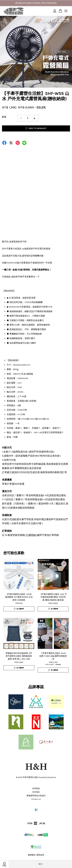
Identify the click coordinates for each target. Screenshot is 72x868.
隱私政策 (40, 855)
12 (58, 82)
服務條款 (32, 855)
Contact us (36, 799)
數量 (4, 117)
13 (62, 82)
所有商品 (36, 788)
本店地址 (36, 792)
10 (48, 82)
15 (6, 86)
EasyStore (52, 777)
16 (11, 86)
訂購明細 (31, 535)
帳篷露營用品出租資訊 (36, 796)
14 (67, 82)
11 (53, 82)
